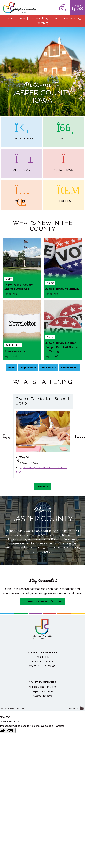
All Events (43, 486)
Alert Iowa (22, 160)
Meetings (22, 191)
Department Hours (43, 691)
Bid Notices (49, 368)
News (12, 368)
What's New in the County (43, 226)
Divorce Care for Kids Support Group (42, 401)
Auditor (50, 548)
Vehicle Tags (63, 160)
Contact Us (33, 666)
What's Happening (43, 382)
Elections (63, 191)
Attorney (38, 548)
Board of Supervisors (65, 539)
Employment (28, 368)
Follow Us (51, 666)
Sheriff (75, 548)
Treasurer (45, 552)
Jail (63, 129)
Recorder (63, 548)
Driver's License (22, 129)
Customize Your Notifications (42, 601)
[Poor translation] (11, 730)
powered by (76, 708)
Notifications (69, 368)
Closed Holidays (42, 696)
